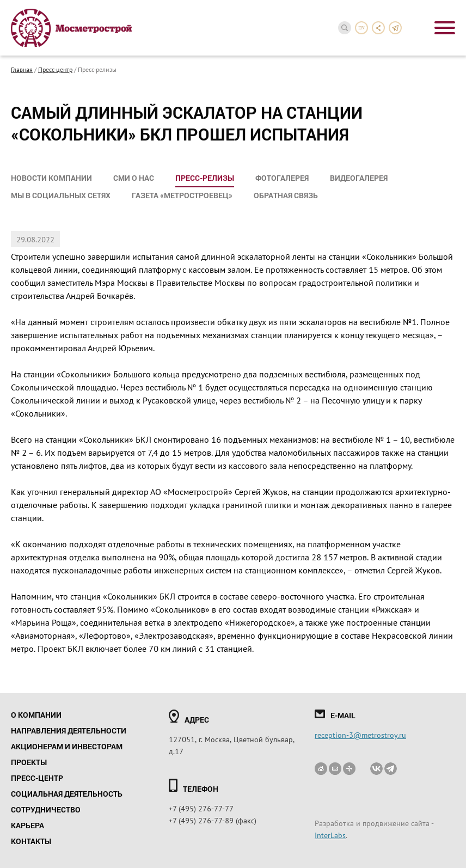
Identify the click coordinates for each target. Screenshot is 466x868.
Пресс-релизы (205, 178)
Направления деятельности (69, 731)
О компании (36, 715)
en (361, 28)
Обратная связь (286, 195)
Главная (22, 69)
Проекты (29, 762)
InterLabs (330, 835)
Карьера (27, 825)
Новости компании (51, 178)
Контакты (31, 841)
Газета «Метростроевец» (182, 195)
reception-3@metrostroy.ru (360, 735)
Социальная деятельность (67, 794)
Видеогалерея (359, 178)
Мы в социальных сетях (61, 195)
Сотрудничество (46, 809)
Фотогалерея (282, 178)
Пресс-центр (55, 69)
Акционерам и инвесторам (67, 746)
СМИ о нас (134, 178)
